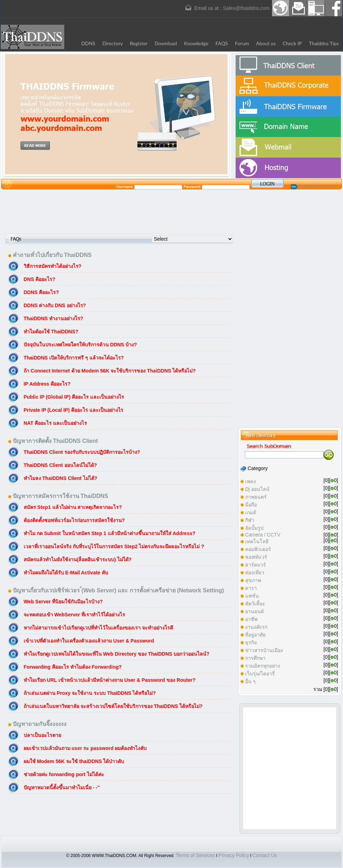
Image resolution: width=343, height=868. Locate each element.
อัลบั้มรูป (254, 528)
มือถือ (251, 505)
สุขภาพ (253, 580)
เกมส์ (251, 512)
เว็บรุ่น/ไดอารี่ (260, 674)
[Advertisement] (172, 211)
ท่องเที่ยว (255, 573)
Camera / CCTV (263, 535)
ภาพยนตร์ (256, 497)
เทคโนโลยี (257, 541)
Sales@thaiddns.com (246, 8)
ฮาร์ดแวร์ (256, 565)
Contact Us (265, 855)
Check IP (292, 43)
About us (266, 43)
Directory (113, 43)
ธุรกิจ (251, 643)
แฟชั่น (252, 596)
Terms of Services (195, 855)
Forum (242, 43)
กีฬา (250, 520)
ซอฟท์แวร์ (256, 557)
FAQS (222, 43)
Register (139, 43)
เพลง (250, 481)
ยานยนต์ (255, 611)
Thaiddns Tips (324, 43)
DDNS (88, 43)
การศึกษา (255, 658)
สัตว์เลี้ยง (255, 604)
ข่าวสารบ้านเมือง (264, 650)
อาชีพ (251, 619)
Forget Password (314, 186)
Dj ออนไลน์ (257, 489)
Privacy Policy (234, 855)
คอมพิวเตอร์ (258, 549)
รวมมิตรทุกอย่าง (263, 666)
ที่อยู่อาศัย (255, 635)
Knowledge (196, 43)
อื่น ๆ (250, 681)
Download (166, 43)
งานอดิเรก (256, 627)
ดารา (251, 588)
